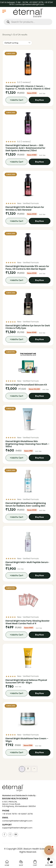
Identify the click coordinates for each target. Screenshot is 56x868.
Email (5, 818)
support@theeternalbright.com (17, 828)
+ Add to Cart (17, 100)
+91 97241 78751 (10, 814)
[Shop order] (17, 43)
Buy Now (39, 100)
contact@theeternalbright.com (17, 821)
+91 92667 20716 (25, 814)
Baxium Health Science (15, 799)
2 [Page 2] (28, 768)
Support (7, 825)
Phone (6, 811)
